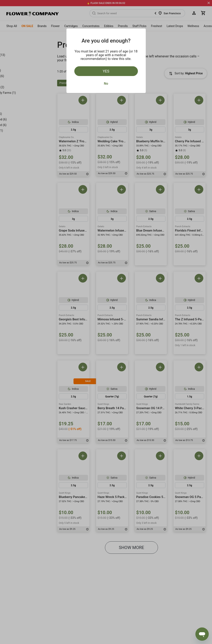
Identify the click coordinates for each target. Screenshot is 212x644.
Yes (106, 71)
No (106, 84)
